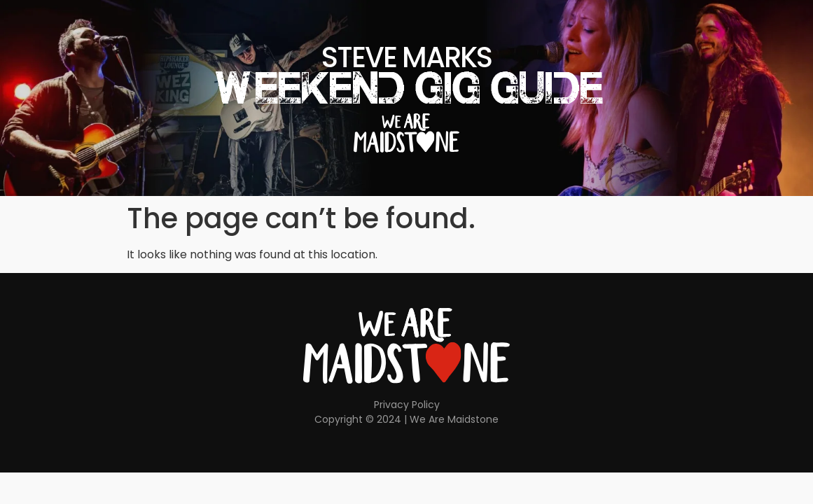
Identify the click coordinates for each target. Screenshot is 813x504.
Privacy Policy (407, 405)
